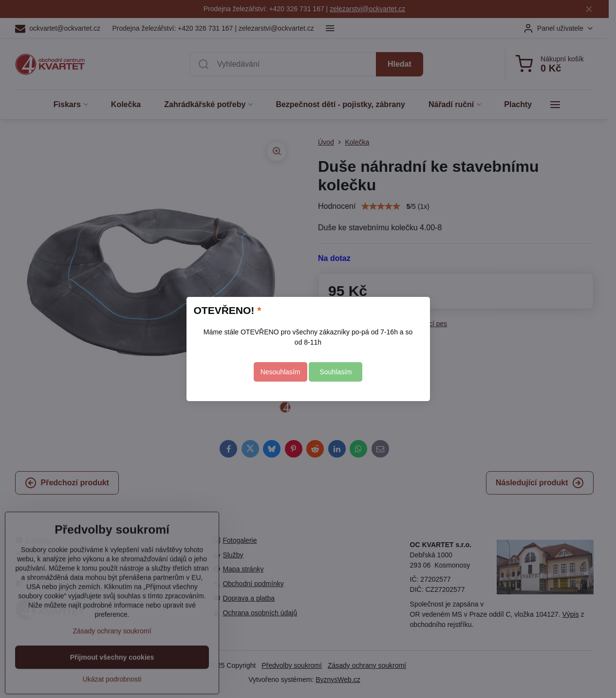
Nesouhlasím (280, 372)
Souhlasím (336, 372)
